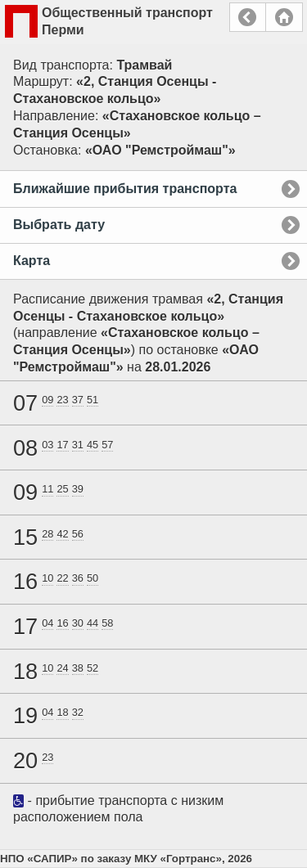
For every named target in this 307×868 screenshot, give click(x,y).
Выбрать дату (59, 225)
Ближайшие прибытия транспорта (125, 189)
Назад (248, 17)
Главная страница (284, 17)
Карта (32, 261)
